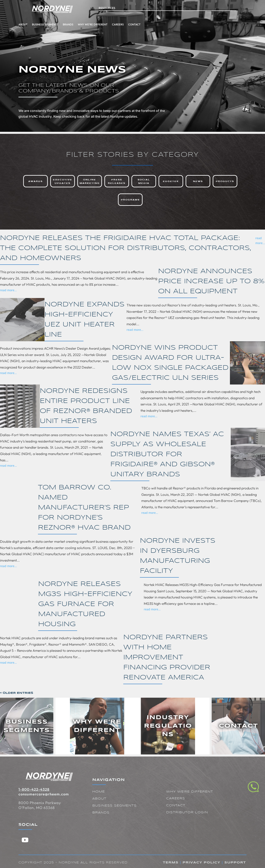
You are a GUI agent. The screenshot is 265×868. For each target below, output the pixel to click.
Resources (107, 5)
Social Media (144, 181)
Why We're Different (190, 792)
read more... (260, 241)
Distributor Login (187, 812)
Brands (37, 24)
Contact (104, 24)
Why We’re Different (62, 24)
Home (99, 792)
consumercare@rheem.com (44, 794)
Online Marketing (90, 181)
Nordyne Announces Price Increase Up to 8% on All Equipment (211, 282)
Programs (130, 200)
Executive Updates (63, 181)
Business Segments (15, 24)
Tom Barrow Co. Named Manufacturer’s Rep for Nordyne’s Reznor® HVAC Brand (84, 508)
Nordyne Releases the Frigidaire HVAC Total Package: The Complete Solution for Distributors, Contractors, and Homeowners (126, 248)
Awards (35, 181)
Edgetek (171, 181)
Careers (87, 24)
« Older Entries (17, 693)
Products (225, 181)
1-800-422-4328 (34, 789)
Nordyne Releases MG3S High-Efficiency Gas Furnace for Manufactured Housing (85, 604)
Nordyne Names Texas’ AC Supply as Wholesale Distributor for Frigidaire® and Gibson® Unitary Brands (167, 454)
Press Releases (117, 181)
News (198, 181)
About (99, 799)
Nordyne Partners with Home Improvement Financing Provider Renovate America (167, 658)
